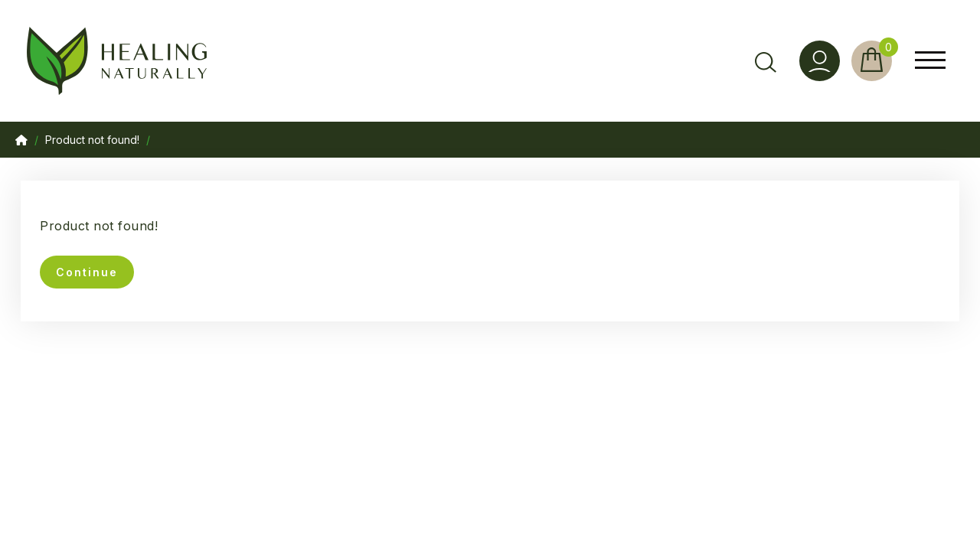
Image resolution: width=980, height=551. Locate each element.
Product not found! (92, 140)
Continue (87, 272)
